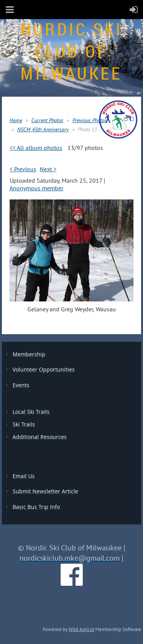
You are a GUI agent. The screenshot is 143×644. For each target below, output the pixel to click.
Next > (48, 169)
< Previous (23, 169)
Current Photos (47, 120)
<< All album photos (36, 148)
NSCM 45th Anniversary (43, 129)
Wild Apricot (81, 629)
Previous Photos (90, 120)
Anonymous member (36, 188)
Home (16, 120)
